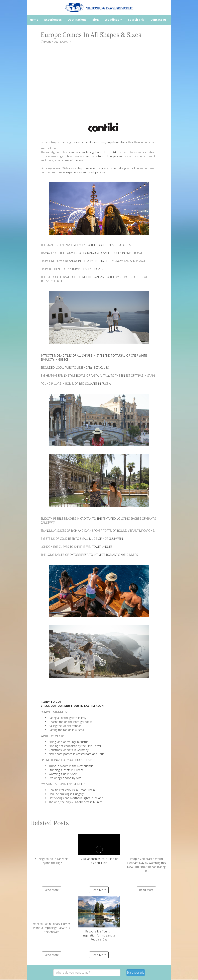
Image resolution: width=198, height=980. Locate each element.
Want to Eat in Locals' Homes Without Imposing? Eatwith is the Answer (52, 915)
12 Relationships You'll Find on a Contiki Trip (99, 848)
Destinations (77, 20)
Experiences (53, 20)
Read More (52, 890)
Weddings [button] (113, 20)
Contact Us (159, 20)
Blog (96, 20)
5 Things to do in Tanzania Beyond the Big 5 (52, 848)
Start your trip (136, 972)
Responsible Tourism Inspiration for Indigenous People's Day (99, 919)
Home (34, 20)
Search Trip (136, 20)
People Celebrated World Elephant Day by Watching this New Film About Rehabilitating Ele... (146, 852)
